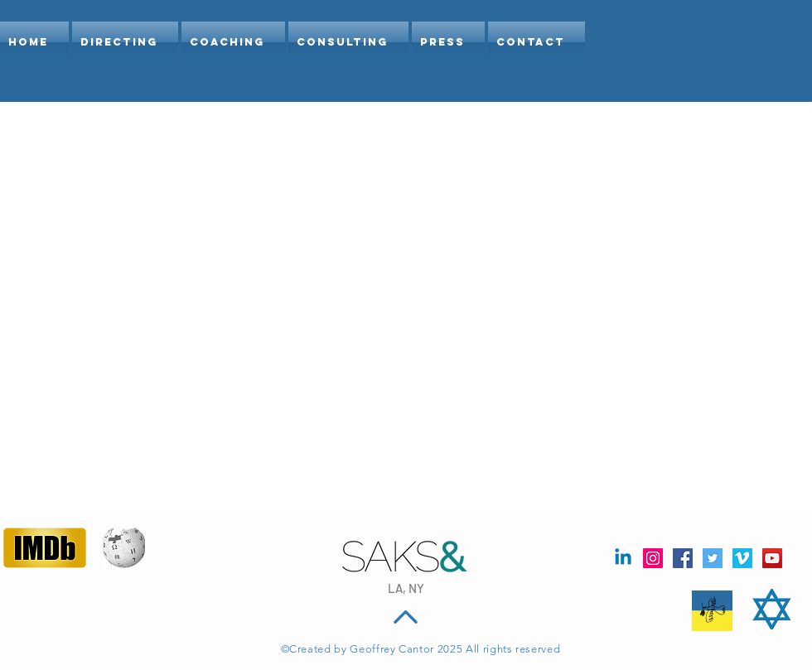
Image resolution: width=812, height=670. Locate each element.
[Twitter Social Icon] (713, 558)
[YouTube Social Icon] (772, 558)
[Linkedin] (623, 558)
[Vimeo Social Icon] (742, 558)
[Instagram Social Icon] (653, 558)
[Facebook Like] (35, 608)
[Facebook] (683, 558)
